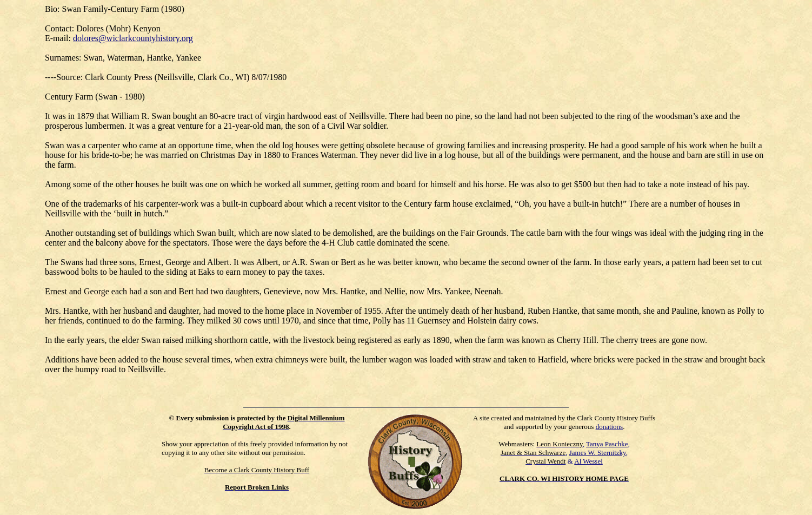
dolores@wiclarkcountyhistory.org (133, 38)
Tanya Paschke (607, 444)
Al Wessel (588, 461)
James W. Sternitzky (598, 453)
